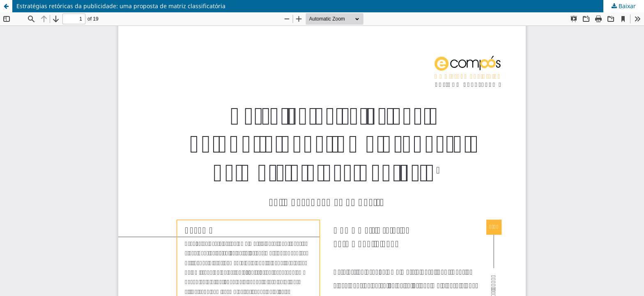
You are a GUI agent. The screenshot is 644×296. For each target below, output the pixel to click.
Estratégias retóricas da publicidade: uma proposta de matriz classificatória (121, 6)
